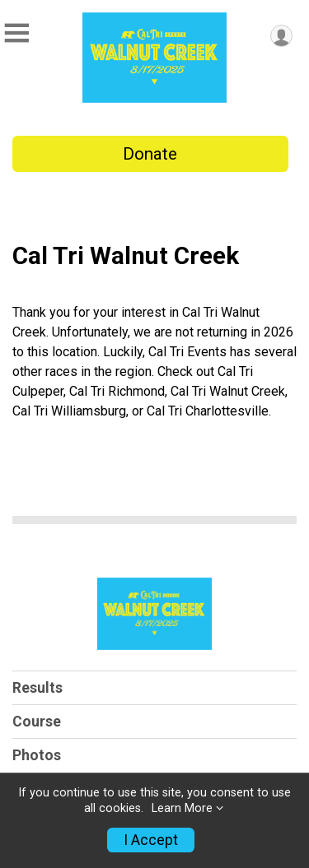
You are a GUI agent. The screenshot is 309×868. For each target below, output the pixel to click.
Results (37, 688)
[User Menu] (281, 36)
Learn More (182, 808)
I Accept (151, 840)
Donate (150, 154)
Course (37, 722)
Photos (37, 755)
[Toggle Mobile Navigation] (16, 33)
